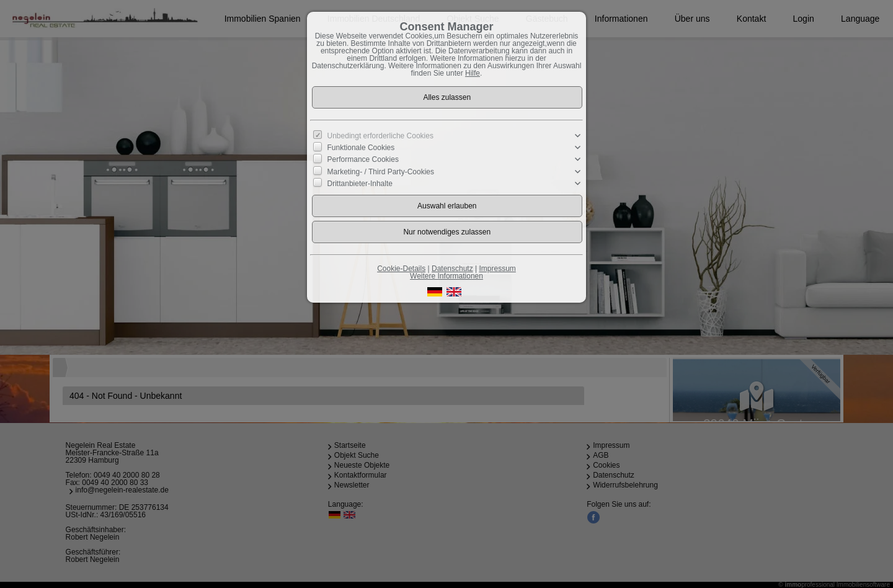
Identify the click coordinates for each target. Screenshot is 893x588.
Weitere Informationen (446, 276)
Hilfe (473, 73)
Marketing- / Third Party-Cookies (381, 171)
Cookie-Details (401, 269)
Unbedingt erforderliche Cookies (380, 136)
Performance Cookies (363, 159)
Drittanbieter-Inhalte (360, 183)
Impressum (497, 269)
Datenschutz (452, 269)
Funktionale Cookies (361, 148)
